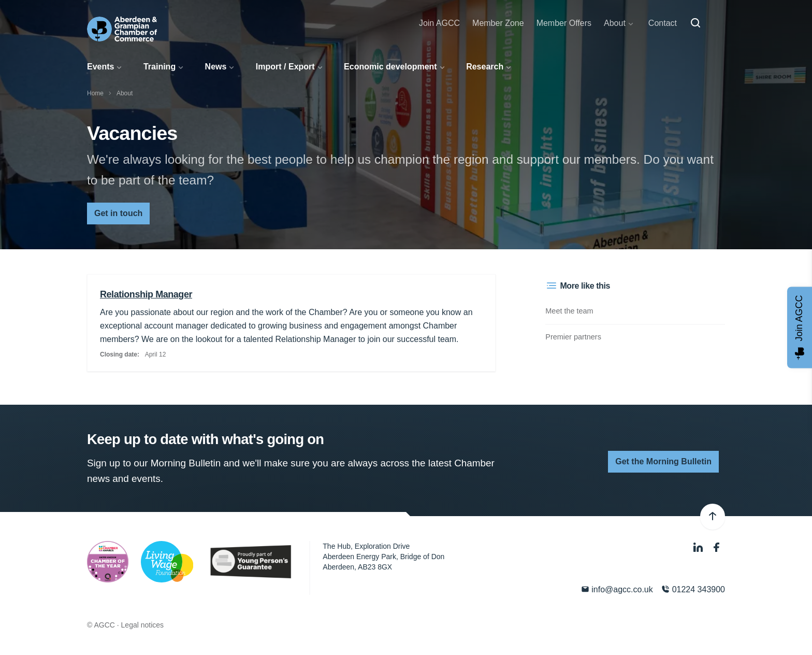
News (216, 67)
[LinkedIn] (699, 547)
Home (95, 93)
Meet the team (569, 311)
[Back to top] (713, 517)
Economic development (390, 67)
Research (485, 67)
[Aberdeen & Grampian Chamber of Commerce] (122, 29)
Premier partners (573, 337)
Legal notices (143, 625)
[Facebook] (717, 547)
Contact (663, 23)
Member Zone (498, 23)
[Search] (695, 23)
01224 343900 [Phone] (693, 589)
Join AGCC (439, 23)
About (615, 23)
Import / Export (285, 67)
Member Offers (564, 23)
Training (160, 67)
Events (100, 67)
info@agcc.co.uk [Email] (617, 589)
